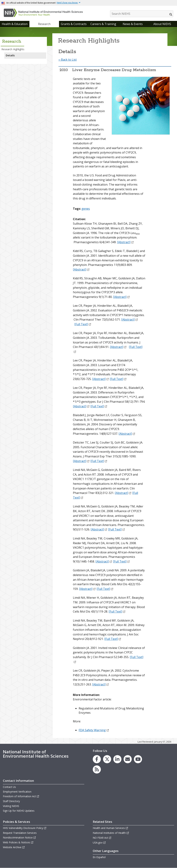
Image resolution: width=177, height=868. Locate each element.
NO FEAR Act (102, 838)
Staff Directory (11, 801)
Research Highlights (13, 49)
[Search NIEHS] (142, 14)
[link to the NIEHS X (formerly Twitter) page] (107, 759)
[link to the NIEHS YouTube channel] (138, 759)
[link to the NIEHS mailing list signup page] (128, 759)
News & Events (133, 24)
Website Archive (14, 847)
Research (44, 24)
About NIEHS (162, 24)
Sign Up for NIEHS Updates (19, 811)
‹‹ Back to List (68, 60)
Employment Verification (17, 792)
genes (86, 209)
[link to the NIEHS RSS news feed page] (97, 769)
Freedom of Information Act (21, 796)
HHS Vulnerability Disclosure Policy (25, 828)
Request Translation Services (20, 833)
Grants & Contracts (74, 24)
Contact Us (9, 787)
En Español (99, 857)
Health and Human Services (111, 828)
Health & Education (15, 24)
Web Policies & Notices (18, 842)
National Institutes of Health (111, 833)
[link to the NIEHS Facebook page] (97, 759)
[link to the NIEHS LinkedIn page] (117, 759)
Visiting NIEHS (11, 806)
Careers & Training (103, 24)
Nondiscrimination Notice (19, 837)
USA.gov (99, 843)
